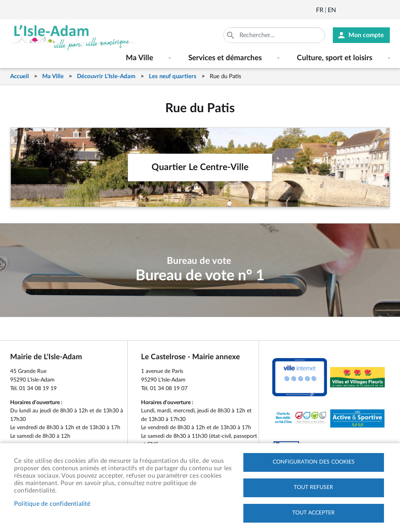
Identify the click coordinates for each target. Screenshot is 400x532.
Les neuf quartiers (173, 76)
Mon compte (366, 35)
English (332, 10)
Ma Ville (53, 76)
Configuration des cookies (314, 462)
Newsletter (343, 10)
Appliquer (231, 35)
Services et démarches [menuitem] (225, 58)
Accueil (20, 76)
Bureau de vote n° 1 (200, 276)
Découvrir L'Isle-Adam (106, 76)
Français (320, 10)
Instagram (385, 10)
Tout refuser (313, 487)
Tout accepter (313, 513)
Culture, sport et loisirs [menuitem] (335, 58)
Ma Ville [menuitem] (139, 58)
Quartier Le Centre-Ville (200, 167)
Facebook (364, 10)
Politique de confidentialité (52, 504)
